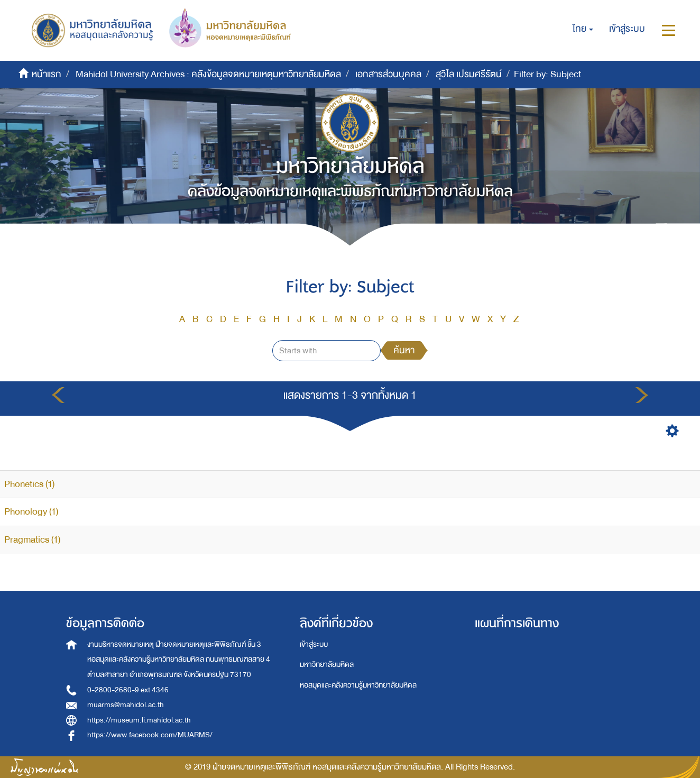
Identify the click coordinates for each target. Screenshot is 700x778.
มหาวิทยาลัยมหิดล (327, 665)
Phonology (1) (31, 512)
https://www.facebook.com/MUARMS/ (150, 735)
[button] (583, 29)
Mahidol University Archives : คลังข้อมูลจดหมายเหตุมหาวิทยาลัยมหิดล (208, 74)
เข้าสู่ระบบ (314, 644)
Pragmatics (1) (32, 540)
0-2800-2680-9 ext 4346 (128, 690)
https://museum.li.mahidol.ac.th (139, 720)
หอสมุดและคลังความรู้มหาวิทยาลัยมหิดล (358, 685)
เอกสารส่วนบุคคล (388, 74)
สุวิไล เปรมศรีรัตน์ (469, 74)
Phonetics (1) (29, 484)
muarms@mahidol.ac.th (126, 705)
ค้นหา (404, 350)
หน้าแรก (47, 74)
